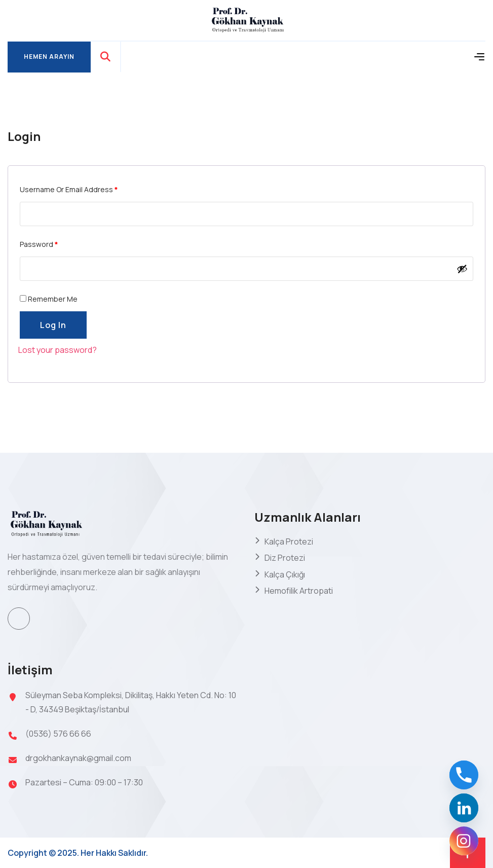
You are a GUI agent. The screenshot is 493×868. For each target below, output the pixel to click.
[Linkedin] (464, 808)
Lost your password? (58, 350)
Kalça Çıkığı (285, 574)
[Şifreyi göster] (462, 269)
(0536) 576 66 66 (58, 734)
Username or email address (69, 189)
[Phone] (464, 775)
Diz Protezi (285, 558)
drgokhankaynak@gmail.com (78, 758)
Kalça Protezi (289, 541)
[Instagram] (464, 841)
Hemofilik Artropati (299, 591)
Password (39, 244)
